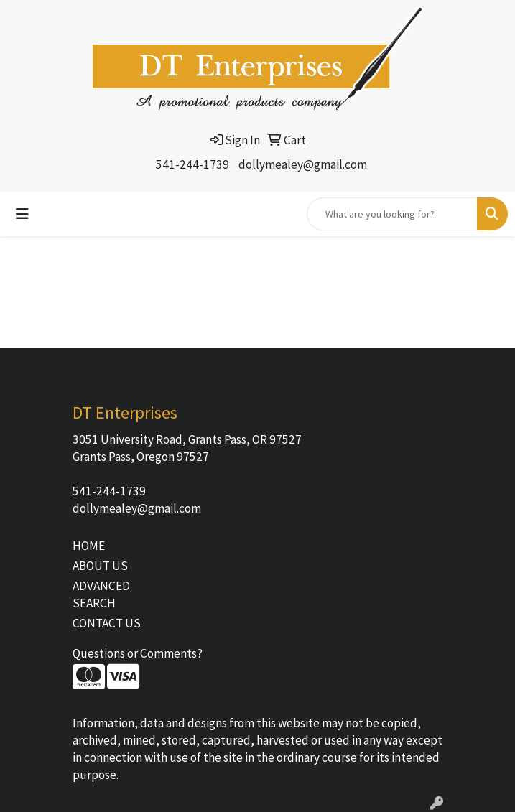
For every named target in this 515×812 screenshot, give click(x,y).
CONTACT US (107, 623)
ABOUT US (100, 566)
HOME (89, 546)
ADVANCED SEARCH (101, 594)
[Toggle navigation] (22, 214)
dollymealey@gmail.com (303, 164)
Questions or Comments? (138, 653)
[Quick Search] (392, 214)
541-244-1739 (192, 164)
